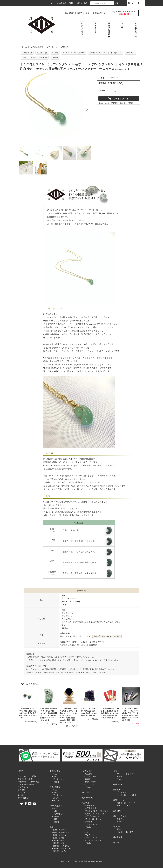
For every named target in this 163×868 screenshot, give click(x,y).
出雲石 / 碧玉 (55, 771)
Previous (23, 109)
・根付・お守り (90, 782)
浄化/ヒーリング (120, 816)
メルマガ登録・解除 (26, 784)
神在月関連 (118, 837)
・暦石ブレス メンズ (124, 806)
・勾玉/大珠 (88, 774)
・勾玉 (54, 774)
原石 (115, 771)
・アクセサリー (58, 779)
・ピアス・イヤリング (92, 840)
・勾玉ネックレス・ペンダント (96, 811)
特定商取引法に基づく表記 (122, 103)
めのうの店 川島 (23, 3)
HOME (20, 771)
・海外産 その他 (59, 851)
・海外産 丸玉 (58, 843)
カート (134, 3)
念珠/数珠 (117, 811)
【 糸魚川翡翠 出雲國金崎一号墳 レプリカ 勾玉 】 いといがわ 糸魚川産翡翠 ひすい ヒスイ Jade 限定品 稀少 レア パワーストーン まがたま (48, 714)
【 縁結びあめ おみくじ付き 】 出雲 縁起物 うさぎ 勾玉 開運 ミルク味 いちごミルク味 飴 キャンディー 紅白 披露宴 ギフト (110, 713)
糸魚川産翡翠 (55, 787)
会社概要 (21, 795)
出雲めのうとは (83, 13)
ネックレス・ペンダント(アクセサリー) (35, 58)
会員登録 (63, 3)
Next (87, 109)
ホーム (24, 47)
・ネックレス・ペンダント (94, 838)
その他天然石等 (37, 47)
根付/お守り (118, 784)
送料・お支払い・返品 (78, 3)
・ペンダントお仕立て (124, 832)
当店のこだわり (99, 13)
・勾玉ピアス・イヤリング (94, 814)
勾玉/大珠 (55, 53)
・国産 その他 (58, 838)
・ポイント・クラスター (125, 774)
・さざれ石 (120, 819)
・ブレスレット (90, 835)
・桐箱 (118, 829)
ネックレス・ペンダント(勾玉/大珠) (74, 53)
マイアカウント (24, 787)
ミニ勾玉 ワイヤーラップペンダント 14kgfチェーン (106, 53)
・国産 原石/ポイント (61, 835)
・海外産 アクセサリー (61, 846)
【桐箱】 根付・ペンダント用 (107, 636)
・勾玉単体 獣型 (90, 808)
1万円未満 (55, 58)
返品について (104, 103)
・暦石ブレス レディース (125, 803)
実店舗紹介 (69, 13)
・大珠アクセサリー (91, 824)
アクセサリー (131, 53)
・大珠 (54, 776)
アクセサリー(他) (42, 53)
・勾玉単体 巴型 (90, 806)
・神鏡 (54, 819)
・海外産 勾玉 (58, 840)
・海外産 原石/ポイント (62, 849)
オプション (118, 827)
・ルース (119, 776)
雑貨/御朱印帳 (87, 798)
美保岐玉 (117, 790)
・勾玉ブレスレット (91, 816)
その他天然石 (87, 771)
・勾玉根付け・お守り (92, 819)
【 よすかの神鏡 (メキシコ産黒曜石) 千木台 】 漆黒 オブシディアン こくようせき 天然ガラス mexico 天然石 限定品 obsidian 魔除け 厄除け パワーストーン (69, 715)
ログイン (52, 3)
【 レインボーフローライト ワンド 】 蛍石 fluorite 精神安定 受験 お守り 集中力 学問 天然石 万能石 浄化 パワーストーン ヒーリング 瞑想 (130, 714)
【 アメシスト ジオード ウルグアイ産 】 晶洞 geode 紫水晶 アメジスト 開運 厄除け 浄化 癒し (89, 712)
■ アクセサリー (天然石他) (57, 47)
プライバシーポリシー (27, 779)
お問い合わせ (23, 798)
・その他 (55, 782)
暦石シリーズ (119, 800)
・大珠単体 (88, 822)
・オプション (89, 785)
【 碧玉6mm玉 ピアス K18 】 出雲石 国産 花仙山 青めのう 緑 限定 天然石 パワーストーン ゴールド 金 (28, 713)
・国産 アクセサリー (60, 832)
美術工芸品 (86, 792)
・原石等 (55, 798)
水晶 (51, 827)
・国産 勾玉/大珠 (59, 830)
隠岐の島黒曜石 (56, 806)
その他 (116, 843)
